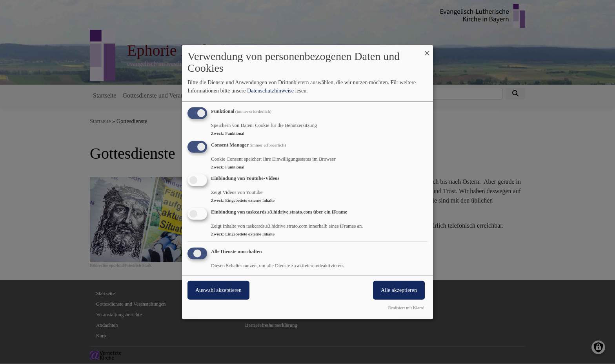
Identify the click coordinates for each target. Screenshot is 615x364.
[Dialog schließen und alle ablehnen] (427, 50)
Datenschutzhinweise (270, 91)
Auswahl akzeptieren (218, 290)
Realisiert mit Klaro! (406, 308)
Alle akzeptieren (399, 290)
